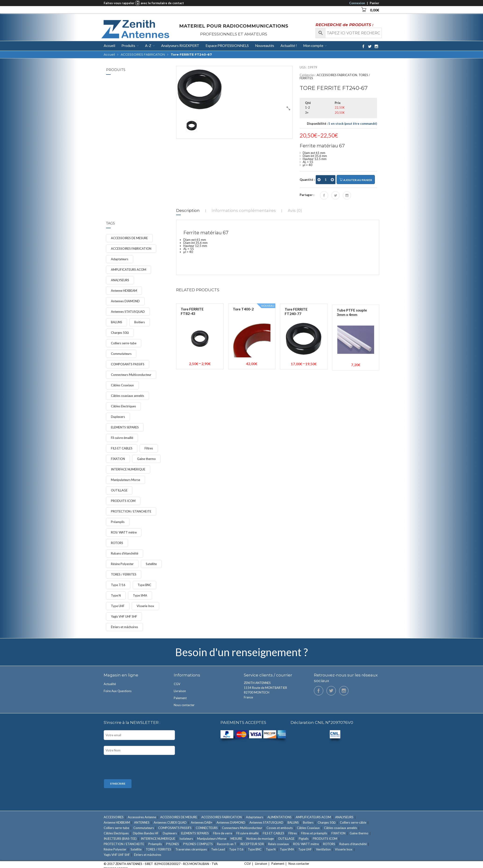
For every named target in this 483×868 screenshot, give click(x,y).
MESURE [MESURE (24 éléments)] (236, 839)
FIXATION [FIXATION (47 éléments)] (118, 459)
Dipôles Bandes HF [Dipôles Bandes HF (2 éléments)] (146, 833)
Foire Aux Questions (118, 691)
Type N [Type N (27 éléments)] (116, 595)
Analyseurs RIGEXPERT (180, 46)
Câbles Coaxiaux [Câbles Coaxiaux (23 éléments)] (122, 385)
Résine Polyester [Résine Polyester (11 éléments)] (122, 564)
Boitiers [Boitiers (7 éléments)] (140, 322)
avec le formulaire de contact (162, 3)
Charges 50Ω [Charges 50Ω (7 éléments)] (120, 333)
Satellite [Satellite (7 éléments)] (151, 564)
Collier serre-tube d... (145, 85)
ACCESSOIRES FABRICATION (143, 54)
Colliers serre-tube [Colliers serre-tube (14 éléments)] (124, 343)
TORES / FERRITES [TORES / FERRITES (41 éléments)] (124, 574)
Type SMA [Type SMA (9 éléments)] (140, 595)
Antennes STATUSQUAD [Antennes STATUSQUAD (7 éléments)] (128, 312)
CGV (177, 684)
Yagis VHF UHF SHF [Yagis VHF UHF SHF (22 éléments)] (124, 616)
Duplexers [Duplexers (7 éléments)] (118, 417)
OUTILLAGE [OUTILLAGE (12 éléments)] (119, 490)
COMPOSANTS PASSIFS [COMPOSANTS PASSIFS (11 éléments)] (128, 364)
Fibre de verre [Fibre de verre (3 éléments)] (223, 833)
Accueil (109, 46)
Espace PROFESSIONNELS (227, 46)
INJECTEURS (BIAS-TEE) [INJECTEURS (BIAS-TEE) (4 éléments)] (120, 839)
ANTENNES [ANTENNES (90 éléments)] (142, 822)
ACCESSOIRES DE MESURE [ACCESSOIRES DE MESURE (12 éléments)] (129, 238)
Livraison (180, 691)
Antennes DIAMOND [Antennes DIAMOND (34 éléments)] (125, 301)
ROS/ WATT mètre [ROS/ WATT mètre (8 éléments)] (124, 532)
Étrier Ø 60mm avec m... (145, 119)
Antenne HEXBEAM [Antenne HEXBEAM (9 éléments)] (124, 291)
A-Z (148, 46)
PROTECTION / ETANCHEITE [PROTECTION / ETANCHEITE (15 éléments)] (131, 511)
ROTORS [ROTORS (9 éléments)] (117, 543)
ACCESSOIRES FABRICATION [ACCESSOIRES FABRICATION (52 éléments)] (131, 249)
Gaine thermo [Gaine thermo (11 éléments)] (146, 459)
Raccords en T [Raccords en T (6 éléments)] (227, 844)
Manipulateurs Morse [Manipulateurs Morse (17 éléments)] (126, 480)
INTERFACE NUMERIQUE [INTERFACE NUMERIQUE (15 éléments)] (128, 469)
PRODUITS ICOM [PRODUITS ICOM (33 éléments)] (123, 501)
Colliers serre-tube (141, 89)
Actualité (110, 684)
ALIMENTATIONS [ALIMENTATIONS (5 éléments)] (279, 817)
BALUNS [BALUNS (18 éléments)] (117, 322)
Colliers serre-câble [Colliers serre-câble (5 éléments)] (353, 822)
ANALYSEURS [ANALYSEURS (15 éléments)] (120, 280)
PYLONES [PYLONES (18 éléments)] (172, 844)
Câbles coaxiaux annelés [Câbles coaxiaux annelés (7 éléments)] (128, 396)
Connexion (357, 3)
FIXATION (136, 92)
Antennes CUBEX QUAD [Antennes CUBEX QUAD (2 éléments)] (170, 822)
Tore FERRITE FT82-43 (192, 365)
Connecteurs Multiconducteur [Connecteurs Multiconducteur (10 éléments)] (131, 375)
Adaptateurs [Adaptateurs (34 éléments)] (120, 259)
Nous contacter (184, 705)
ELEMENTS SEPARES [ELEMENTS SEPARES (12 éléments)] (125, 427)
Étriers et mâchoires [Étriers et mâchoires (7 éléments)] (124, 627)
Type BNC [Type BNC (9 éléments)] (144, 585)
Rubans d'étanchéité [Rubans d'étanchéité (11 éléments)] (125, 553)
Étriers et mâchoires (142, 125)
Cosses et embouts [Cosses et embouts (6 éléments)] (280, 828)
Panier (375, 3)
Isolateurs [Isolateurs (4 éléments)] (186, 839)
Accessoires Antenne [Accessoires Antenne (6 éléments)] (142, 817)
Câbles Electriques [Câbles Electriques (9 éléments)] (123, 406)
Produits (128, 46)
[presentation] (139, 768)
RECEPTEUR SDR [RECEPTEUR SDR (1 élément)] (252, 844)
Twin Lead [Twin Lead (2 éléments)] (218, 849)
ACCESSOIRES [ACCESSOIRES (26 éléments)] (114, 817)
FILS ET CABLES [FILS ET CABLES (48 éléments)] (122, 448)
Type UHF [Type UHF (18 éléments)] (118, 606)
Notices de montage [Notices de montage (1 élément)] (260, 839)
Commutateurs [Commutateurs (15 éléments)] (121, 354)
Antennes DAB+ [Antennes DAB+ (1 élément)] (202, 822)
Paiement (180, 698)
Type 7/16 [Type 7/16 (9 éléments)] (118, 585)
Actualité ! (289, 46)
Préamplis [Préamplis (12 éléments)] (118, 522)
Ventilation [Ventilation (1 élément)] (323, 849)
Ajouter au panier (356, 180)
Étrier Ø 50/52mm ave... (143, 152)
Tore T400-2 (243, 373)
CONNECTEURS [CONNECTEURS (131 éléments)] (207, 828)
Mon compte (313, 46)
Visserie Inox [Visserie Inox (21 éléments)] (145, 606)
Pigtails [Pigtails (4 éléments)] (304, 839)
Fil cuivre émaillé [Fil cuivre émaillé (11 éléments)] (122, 438)
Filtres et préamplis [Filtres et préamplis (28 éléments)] (314, 833)
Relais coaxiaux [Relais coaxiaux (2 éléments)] (279, 844)
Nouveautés (265, 46)
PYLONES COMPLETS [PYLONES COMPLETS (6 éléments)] (198, 844)
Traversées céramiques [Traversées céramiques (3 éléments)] (191, 849)
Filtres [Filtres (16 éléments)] (149, 448)
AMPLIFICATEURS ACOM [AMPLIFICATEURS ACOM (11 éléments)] (129, 270)
